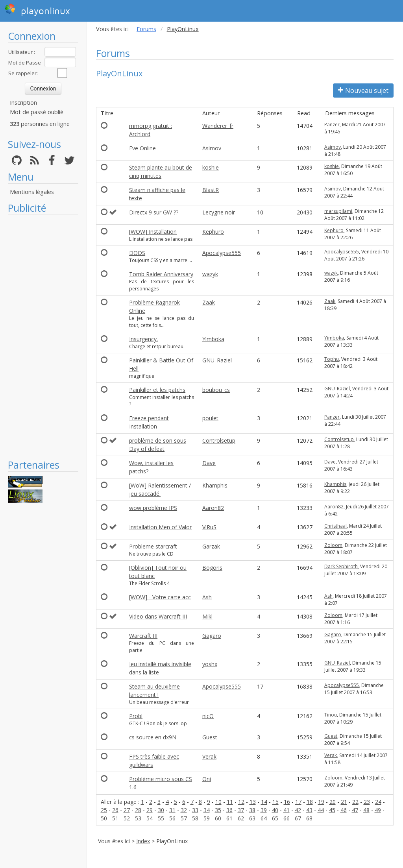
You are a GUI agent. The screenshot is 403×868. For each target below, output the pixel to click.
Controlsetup (219, 440)
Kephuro (213, 232)
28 (138, 810)
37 (241, 810)
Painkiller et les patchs (157, 390)
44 (321, 810)
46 (344, 810)
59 (207, 818)
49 (378, 810)
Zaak (209, 302)
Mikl (207, 616)
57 (184, 818)
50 (104, 818)
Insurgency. (143, 339)
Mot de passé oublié (37, 112)
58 (195, 818)
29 (150, 810)
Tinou (331, 715)
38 (252, 810)
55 (161, 818)
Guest (210, 737)
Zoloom (333, 545)
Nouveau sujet (363, 90)
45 (332, 810)
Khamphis (215, 485)
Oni (207, 779)
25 (104, 810)
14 (264, 802)
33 (195, 810)
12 (241, 802)
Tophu (332, 359)
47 (355, 810)
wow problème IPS (153, 508)
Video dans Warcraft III (158, 616)
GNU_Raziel (217, 360)
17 (298, 802)
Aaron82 (213, 508)
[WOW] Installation (153, 232)
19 (321, 802)
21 (344, 802)
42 (298, 810)
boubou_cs (216, 390)
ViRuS (209, 527)
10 (218, 802)
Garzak (211, 546)
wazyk (210, 274)
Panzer (332, 125)
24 (378, 802)
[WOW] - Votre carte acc (160, 597)
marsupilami (338, 211)
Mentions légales (32, 192)
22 (355, 802)
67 (298, 818)
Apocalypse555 (222, 253)
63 (252, 818)
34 (207, 810)
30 (161, 810)
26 (115, 810)
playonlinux (37, 10)
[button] (393, 10)
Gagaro (212, 636)
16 (287, 802)
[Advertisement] (43, 336)
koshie (211, 167)
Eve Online (142, 148)
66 (287, 818)
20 (333, 802)
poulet (210, 418)
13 (253, 802)
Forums (146, 29)
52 (127, 818)
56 (172, 818)
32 (184, 810)
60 (218, 818)
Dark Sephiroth (341, 566)
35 (218, 810)
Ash (207, 597)
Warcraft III (143, 636)
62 (241, 818)
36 (229, 810)
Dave (209, 463)
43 (309, 810)
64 (264, 818)
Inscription (23, 102)
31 (172, 810)
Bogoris (212, 568)
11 (230, 802)
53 (138, 818)
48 (366, 810)
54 (150, 818)
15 (275, 802)
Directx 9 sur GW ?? (154, 212)
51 (115, 818)
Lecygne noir (219, 212)
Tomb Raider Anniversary (161, 274)
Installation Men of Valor (160, 527)
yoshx (210, 664)
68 (309, 818)
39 (264, 810)
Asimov (212, 148)
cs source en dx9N (153, 737)
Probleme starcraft (153, 546)
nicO (208, 716)
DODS (137, 253)
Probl (136, 716)
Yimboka (213, 339)
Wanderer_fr (218, 126)
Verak (209, 756)
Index (143, 841)
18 (310, 802)
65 (275, 818)
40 (275, 810)
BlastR (211, 190)
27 (127, 810)
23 (367, 802)
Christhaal (336, 526)
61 (229, 818)
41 (287, 810)
